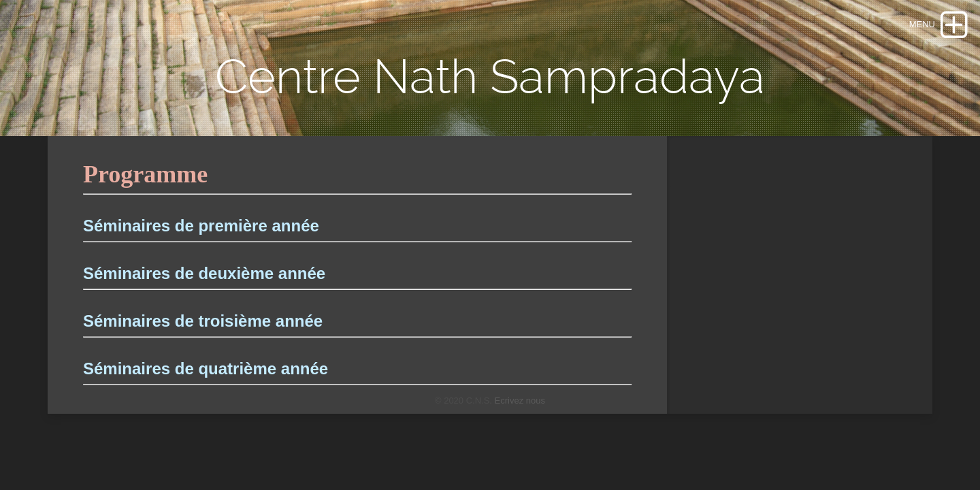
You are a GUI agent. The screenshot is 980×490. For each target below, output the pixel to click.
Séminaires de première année (201, 226)
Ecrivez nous (520, 401)
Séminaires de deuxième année (204, 273)
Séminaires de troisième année (203, 321)
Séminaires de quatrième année (206, 369)
